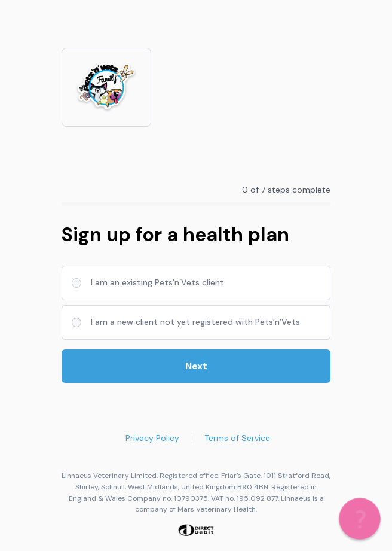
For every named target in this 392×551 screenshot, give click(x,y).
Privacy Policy (152, 438)
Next (196, 366)
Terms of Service (237, 438)
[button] (359, 518)
